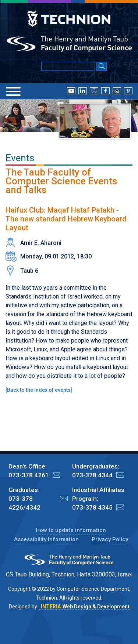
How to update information (71, 530)
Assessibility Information (46, 539)
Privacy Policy (110, 539)
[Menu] (13, 91)
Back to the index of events (39, 390)
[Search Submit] (102, 67)
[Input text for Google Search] (68, 66)
